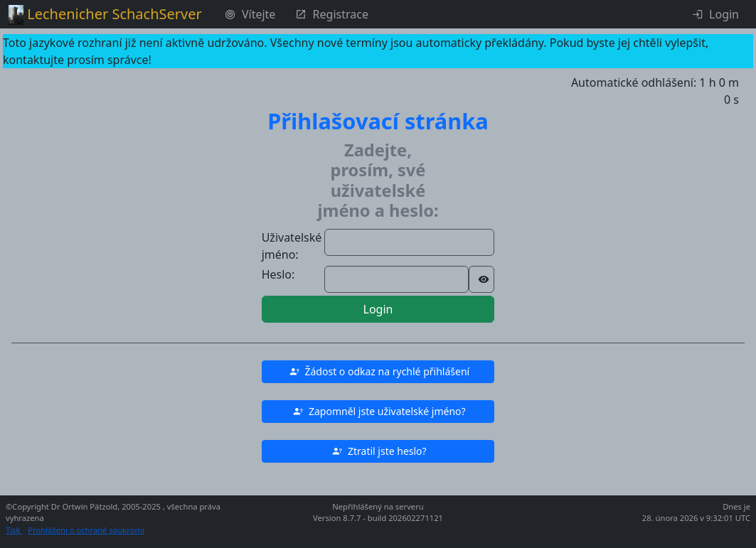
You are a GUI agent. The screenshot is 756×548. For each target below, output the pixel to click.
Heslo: (278, 274)
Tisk (14, 530)
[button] (378, 372)
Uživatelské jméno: (292, 246)
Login (378, 309)
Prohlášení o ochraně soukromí (86, 530)
